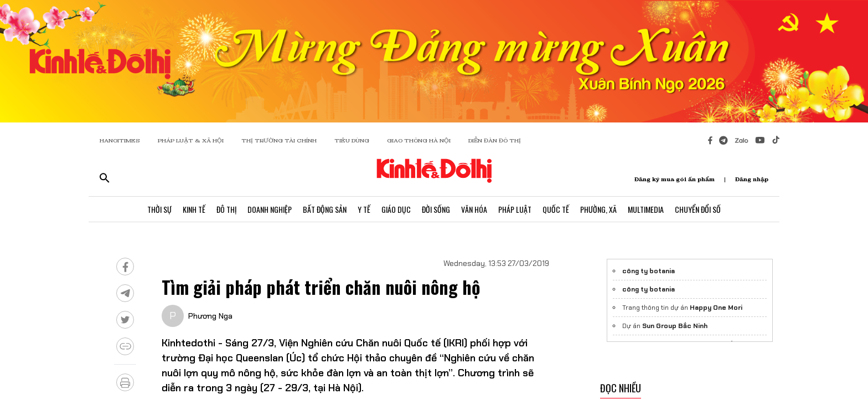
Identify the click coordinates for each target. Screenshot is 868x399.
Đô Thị (226, 209)
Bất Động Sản (325, 209)
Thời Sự (159, 209)
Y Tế (364, 209)
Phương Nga (210, 316)
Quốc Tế (556, 209)
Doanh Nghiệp (270, 209)
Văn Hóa (474, 209)
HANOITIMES (120, 140)
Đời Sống (436, 209)
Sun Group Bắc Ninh (675, 326)
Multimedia (646, 209)
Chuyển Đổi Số (698, 209)
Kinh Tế (194, 209)
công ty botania (649, 271)
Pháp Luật (515, 209)
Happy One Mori (716, 308)
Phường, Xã (598, 209)
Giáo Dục (396, 209)
